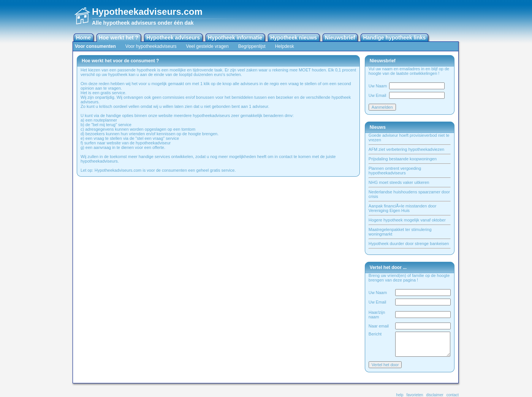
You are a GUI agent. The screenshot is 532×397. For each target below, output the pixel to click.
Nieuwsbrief (340, 38)
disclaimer (435, 395)
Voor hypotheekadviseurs (151, 46)
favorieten (415, 395)
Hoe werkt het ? (119, 38)
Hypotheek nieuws (294, 38)
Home (83, 38)
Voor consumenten (95, 46)
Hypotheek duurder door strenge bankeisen (409, 244)
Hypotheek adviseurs (173, 38)
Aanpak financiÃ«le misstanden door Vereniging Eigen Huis (403, 208)
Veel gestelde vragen (207, 46)
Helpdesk (285, 46)
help (400, 395)
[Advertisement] (370, 15)
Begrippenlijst (252, 46)
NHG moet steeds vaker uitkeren (399, 182)
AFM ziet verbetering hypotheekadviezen (406, 149)
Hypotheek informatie (235, 38)
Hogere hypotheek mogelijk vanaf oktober (407, 220)
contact (453, 395)
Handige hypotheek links (394, 38)
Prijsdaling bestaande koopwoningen (403, 159)
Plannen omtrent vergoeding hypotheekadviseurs (395, 171)
